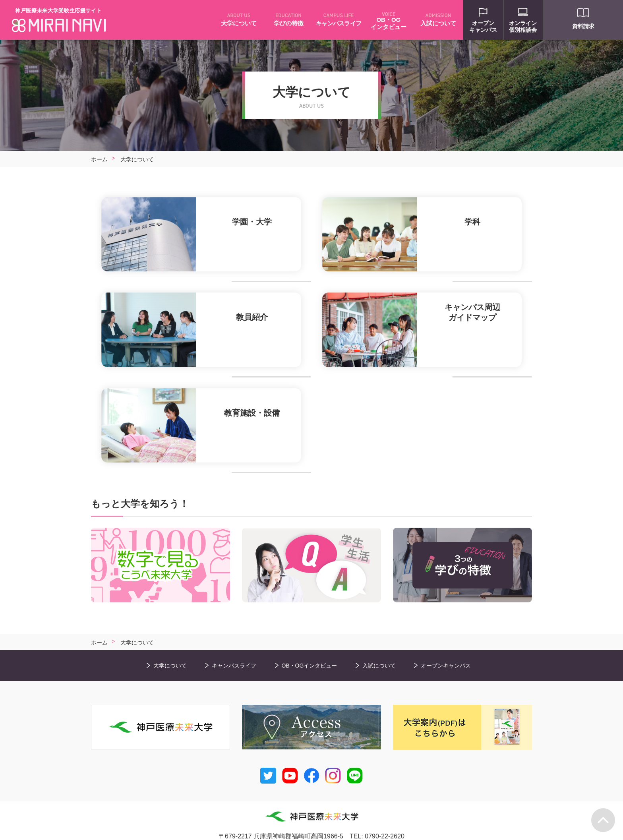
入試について (379, 650)
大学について (170, 650)
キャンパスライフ (234, 650)
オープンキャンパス (446, 650)
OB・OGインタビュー (309, 650)
